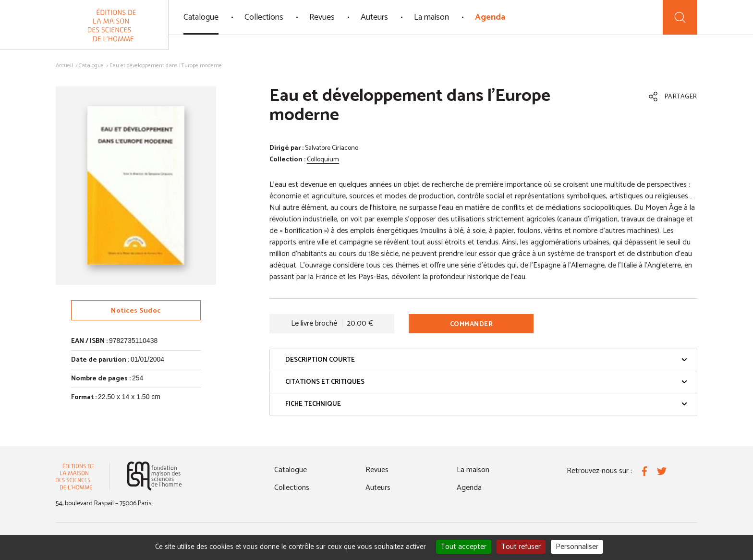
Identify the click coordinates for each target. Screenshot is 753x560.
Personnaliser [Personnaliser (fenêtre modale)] (577, 547)
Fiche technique (486, 404)
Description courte (486, 360)
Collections (264, 17)
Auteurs (374, 17)
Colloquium (323, 160)
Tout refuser (521, 547)
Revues (322, 17)
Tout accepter (464, 547)
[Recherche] (680, 17)
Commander (472, 324)
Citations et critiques (486, 382)
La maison (431, 17)
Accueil (64, 66)
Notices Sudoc (136, 311)
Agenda (490, 17)
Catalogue (201, 17)
